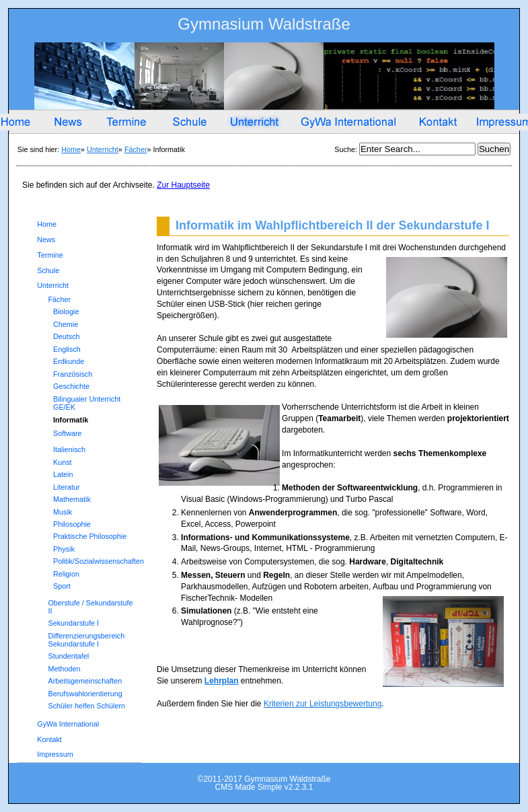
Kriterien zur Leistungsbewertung (323, 704)
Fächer (136, 149)
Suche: (347, 149)
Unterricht (103, 149)
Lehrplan (222, 681)
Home (71, 149)
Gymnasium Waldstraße (264, 27)
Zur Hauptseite (183, 185)
